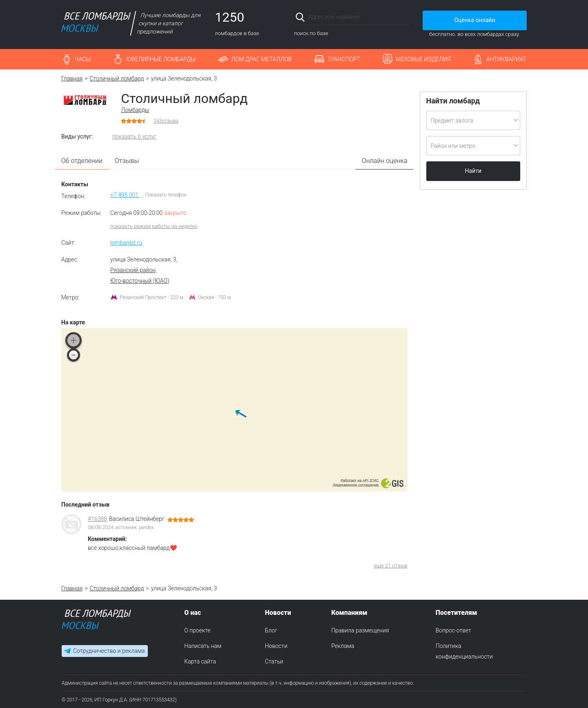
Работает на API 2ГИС (360, 480)
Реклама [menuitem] (343, 646)
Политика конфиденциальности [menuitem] (464, 651)
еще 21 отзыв (391, 566)
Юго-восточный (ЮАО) (140, 281)
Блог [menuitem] (271, 630)
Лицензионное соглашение (356, 485)
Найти (473, 171)
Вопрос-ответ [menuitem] (453, 630)
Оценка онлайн (474, 20)
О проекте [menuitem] (197, 630)
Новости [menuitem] (276, 646)
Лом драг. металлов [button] (261, 59)
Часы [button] (83, 59)
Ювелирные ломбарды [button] (161, 59)
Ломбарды (135, 110)
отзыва (166, 121)
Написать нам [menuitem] (203, 646)
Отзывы (127, 161)
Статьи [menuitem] (274, 661)
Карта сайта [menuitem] (200, 661)
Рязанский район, (134, 270)
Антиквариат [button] (506, 59)
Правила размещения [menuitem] (360, 630)
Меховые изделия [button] (423, 59)
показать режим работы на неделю (154, 226)
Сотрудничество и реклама (109, 651)
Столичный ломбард (117, 78)
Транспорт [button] (344, 59)
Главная (72, 78)
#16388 (97, 519)
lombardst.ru (126, 243)
